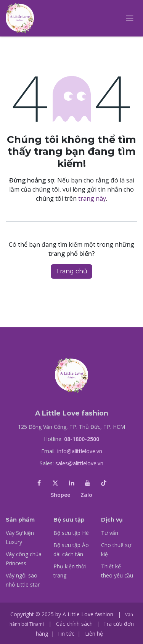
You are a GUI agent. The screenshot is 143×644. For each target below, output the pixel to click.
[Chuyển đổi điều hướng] (130, 18)
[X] (55, 483)
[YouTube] (88, 483)
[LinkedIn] (72, 483)
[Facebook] (39, 483)
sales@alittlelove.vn (79, 463)
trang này (92, 198)
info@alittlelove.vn (80, 451)
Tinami (37, 624)
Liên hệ (94, 634)
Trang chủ (71, 271)
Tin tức (66, 634)
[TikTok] (104, 483)
